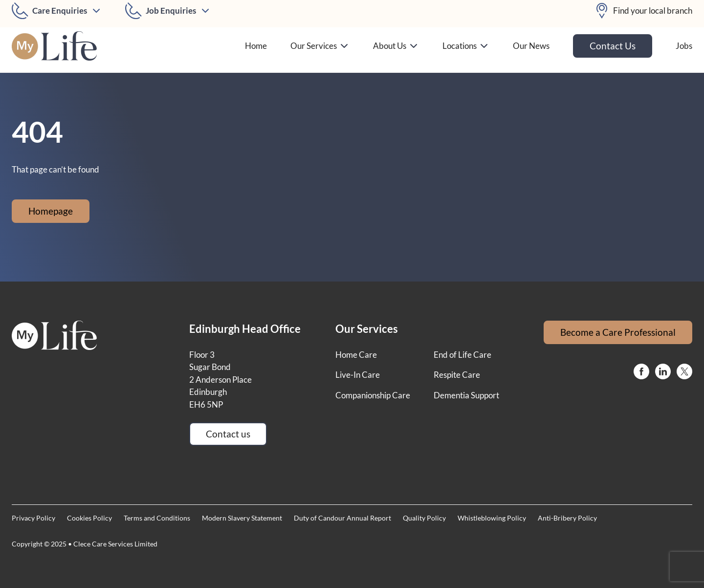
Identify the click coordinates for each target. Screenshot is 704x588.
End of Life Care (462, 355)
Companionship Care (373, 395)
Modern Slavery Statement (242, 518)
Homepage (51, 211)
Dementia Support (466, 395)
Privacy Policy (33, 518)
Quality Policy (424, 518)
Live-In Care (358, 375)
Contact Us (613, 46)
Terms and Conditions (157, 518)
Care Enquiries (60, 11)
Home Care (356, 355)
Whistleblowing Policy (492, 518)
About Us (396, 46)
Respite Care (457, 375)
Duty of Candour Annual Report (342, 518)
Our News (531, 46)
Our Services (320, 46)
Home (256, 46)
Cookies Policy (89, 518)
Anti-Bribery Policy (567, 518)
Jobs (684, 46)
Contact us (228, 434)
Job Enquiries (171, 11)
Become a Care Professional (618, 332)
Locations (466, 46)
